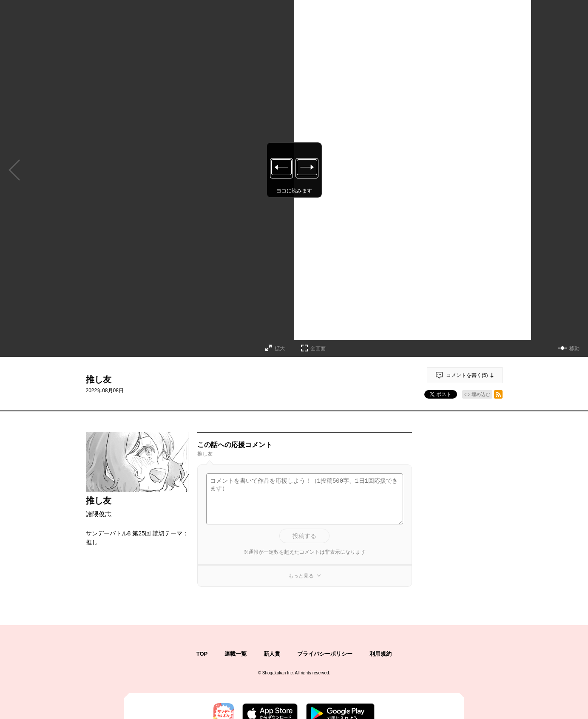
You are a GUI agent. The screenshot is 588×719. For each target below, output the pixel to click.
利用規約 (381, 654)
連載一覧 (236, 654)
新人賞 (272, 654)
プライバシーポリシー (325, 654)
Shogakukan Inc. (278, 673)
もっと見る (301, 576)
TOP (202, 654)
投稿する (304, 536)
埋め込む (481, 394)
